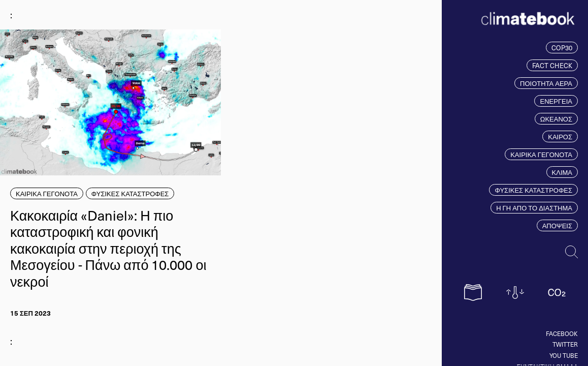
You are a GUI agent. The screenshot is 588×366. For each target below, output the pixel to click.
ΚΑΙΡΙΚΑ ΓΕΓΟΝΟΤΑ (541, 154)
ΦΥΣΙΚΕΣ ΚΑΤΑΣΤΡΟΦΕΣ (533, 190)
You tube (564, 355)
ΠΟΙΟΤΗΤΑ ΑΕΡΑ (546, 83)
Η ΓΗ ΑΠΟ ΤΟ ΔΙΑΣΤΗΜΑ (534, 208)
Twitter (565, 344)
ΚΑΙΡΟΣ (560, 136)
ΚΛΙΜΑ (562, 172)
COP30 (562, 48)
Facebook (562, 333)
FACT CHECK (552, 65)
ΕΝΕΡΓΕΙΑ (556, 101)
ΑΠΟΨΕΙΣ (557, 225)
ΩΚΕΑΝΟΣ (556, 119)
